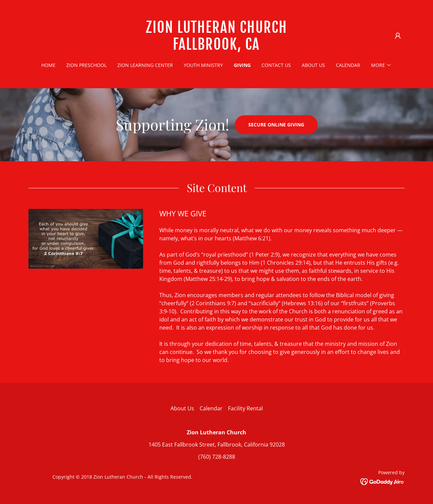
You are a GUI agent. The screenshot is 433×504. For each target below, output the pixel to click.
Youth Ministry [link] (203, 65)
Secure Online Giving (276, 125)
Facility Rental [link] (245, 408)
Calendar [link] (348, 65)
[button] (398, 36)
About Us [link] (313, 65)
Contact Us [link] (276, 65)
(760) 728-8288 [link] (217, 457)
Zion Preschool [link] (86, 65)
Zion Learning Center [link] (145, 65)
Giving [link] (242, 65)
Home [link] (48, 65)
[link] (217, 48)
